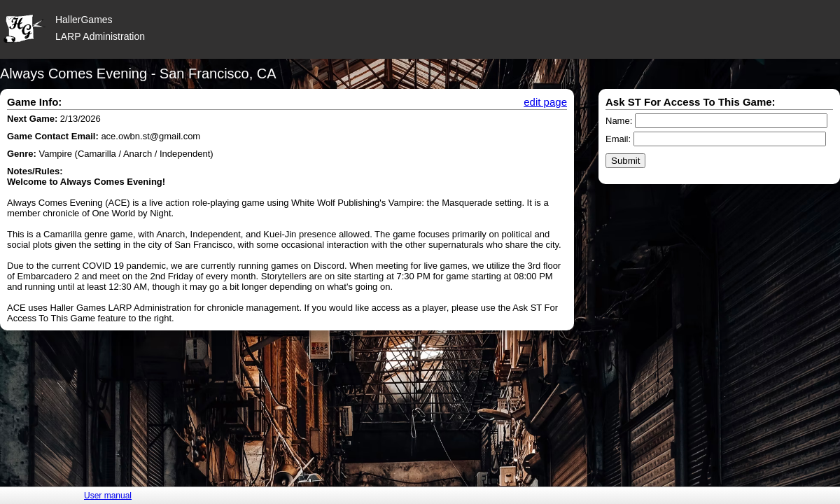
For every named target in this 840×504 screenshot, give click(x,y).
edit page (545, 102)
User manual (108, 496)
